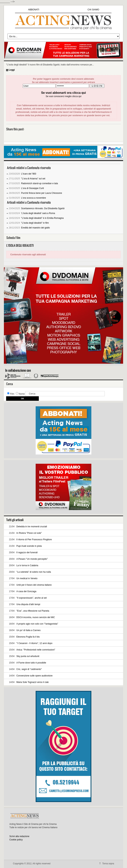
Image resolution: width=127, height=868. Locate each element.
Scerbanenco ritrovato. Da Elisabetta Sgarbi (43, 208)
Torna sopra (108, 864)
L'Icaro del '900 (29, 174)
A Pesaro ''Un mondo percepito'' (32, 559)
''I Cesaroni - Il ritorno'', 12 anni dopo (34, 643)
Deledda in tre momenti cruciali (32, 527)
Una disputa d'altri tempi (28, 604)
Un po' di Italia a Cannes (28, 630)
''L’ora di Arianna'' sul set (33, 179)
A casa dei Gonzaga (26, 591)
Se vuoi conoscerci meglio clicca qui (63, 96)
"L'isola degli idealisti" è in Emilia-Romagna (42, 218)
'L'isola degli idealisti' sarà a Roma (38, 213)
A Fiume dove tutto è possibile (31, 663)
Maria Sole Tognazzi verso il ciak (32, 682)
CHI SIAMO (93, 10)
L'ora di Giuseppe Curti (32, 188)
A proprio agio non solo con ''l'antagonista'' (37, 624)
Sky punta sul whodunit (28, 656)
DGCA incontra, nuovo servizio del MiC (36, 617)
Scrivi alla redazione (19, 836)
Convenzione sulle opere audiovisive (34, 676)
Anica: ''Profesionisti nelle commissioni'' (36, 650)
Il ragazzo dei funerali (27, 552)
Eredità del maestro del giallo (36, 228)
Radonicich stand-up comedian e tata (40, 183)
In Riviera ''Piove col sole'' (29, 533)
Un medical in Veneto (27, 578)
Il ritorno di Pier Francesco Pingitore (34, 540)
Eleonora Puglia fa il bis (28, 637)
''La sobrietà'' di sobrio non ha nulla (34, 572)
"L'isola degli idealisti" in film (35, 223)
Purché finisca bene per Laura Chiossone (42, 193)
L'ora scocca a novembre (34, 198)
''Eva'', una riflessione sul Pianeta (33, 611)
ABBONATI (34, 10)
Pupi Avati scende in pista (29, 546)
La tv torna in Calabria (27, 565)
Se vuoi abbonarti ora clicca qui (64, 93)
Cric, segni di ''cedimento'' (29, 669)
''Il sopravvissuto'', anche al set (31, 598)
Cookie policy (16, 840)
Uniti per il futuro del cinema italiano (34, 585)
